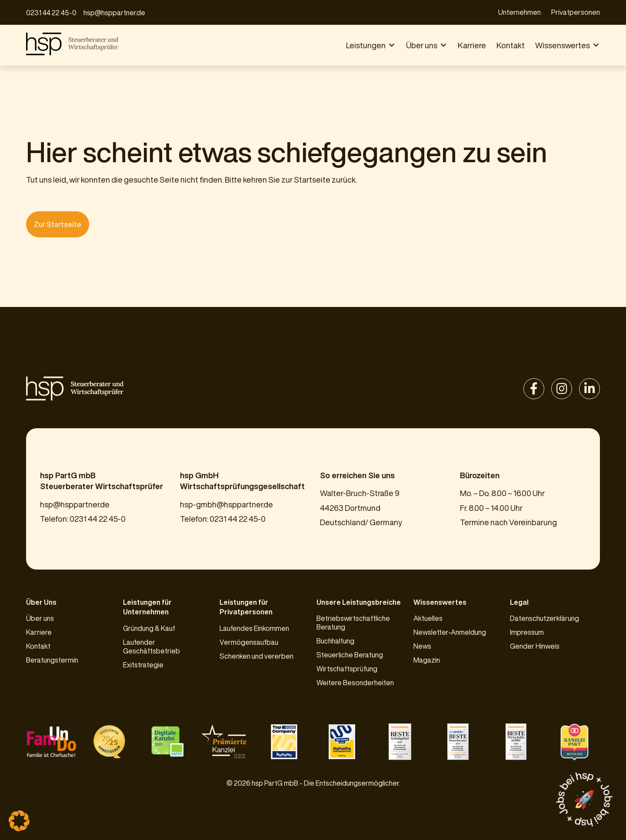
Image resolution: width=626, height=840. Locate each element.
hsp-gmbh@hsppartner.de (226, 504)
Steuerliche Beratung (350, 655)
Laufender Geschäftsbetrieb (152, 647)
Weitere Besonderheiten (355, 683)
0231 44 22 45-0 (51, 13)
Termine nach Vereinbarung (508, 522)
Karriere (39, 632)
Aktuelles (428, 618)
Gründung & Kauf (149, 628)
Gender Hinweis (535, 646)
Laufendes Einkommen (254, 628)
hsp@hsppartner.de (114, 13)
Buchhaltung (335, 641)
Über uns (40, 618)
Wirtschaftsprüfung (347, 669)
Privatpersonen (576, 12)
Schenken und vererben (256, 656)
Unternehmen (519, 12)
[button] (371, 45)
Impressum (527, 632)
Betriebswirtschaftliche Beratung (353, 623)
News (422, 646)
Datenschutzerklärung (544, 618)
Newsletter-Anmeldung (450, 632)
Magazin (427, 660)
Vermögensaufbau (249, 642)
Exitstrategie (143, 665)
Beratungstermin (52, 660)
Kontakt (38, 646)
